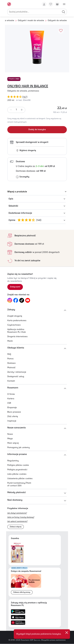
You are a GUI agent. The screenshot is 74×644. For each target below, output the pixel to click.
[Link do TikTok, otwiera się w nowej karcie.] (22, 300)
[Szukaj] (64, 12)
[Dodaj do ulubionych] (61, 31)
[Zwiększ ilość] (22, 110)
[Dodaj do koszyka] (37, 130)
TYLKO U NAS (14, 79)
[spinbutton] (16, 110)
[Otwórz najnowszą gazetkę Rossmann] (17, 553)
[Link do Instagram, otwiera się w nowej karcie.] (10, 300)
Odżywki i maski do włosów (31, 21)
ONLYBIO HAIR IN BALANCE (28, 86)
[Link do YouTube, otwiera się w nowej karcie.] (28, 300)
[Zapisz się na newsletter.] (15, 287)
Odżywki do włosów (57, 21)
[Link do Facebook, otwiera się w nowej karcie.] (16, 300)
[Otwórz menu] (64, 4)
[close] (67, 633)
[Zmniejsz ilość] (11, 110)
